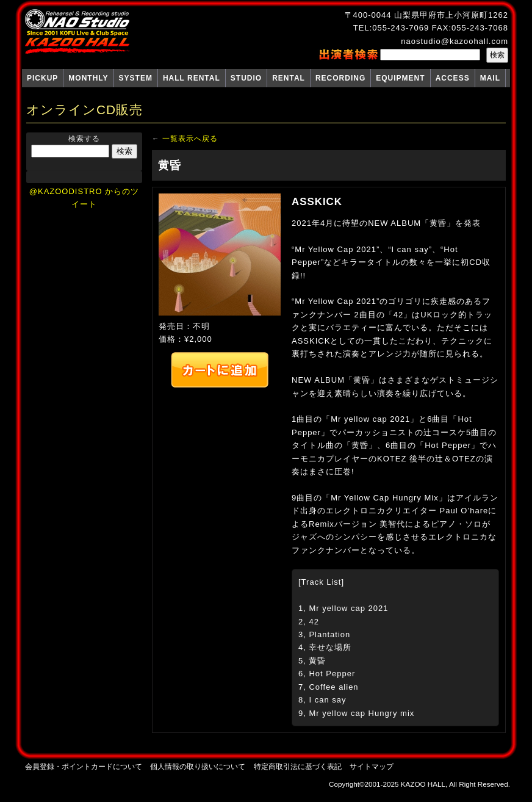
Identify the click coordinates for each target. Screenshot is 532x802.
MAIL (490, 78)
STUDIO (246, 78)
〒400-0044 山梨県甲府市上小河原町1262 (426, 15)
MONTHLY (88, 78)
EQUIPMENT (400, 78)
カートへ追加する (220, 370)
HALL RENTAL (192, 78)
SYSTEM (136, 78)
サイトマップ (372, 766)
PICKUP (42, 78)
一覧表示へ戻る (190, 138)
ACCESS (453, 78)
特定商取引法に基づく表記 (298, 766)
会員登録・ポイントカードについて (84, 766)
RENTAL (289, 78)
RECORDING (340, 78)
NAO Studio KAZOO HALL (77, 32)
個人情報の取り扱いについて (198, 766)
